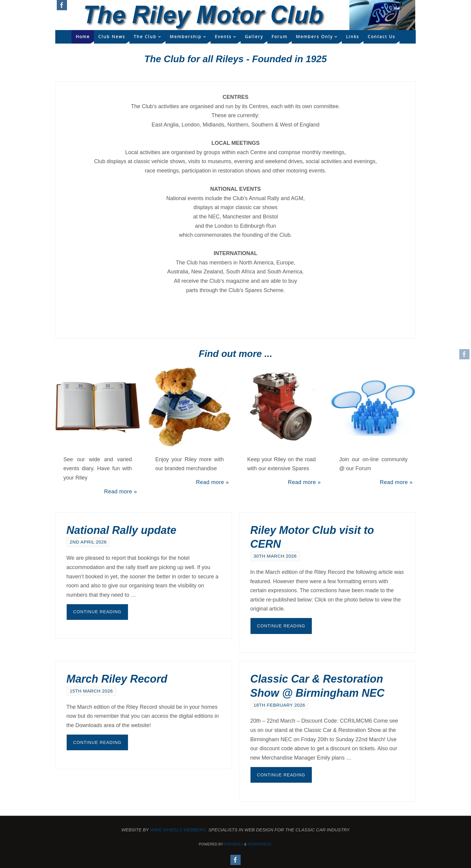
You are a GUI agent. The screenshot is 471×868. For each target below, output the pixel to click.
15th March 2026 (91, 691)
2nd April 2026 (88, 542)
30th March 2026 (275, 556)
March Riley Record (117, 679)
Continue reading (97, 612)
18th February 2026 (279, 705)
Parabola (234, 844)
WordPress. (260, 844)
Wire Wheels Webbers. (179, 830)
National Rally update (121, 530)
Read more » (120, 492)
